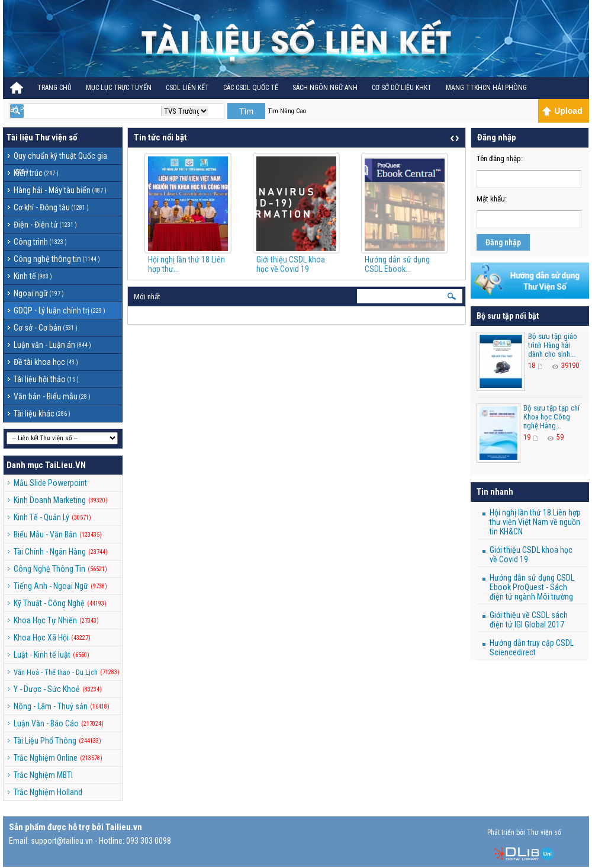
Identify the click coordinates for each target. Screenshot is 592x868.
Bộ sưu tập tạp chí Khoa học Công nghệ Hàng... (551, 417)
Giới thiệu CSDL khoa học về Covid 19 (291, 264)
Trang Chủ (54, 88)
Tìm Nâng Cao (287, 111)
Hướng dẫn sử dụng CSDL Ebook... (397, 264)
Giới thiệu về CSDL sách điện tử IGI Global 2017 (529, 620)
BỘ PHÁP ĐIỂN (31, 110)
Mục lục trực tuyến (119, 88)
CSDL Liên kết (187, 88)
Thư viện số (56, 137)
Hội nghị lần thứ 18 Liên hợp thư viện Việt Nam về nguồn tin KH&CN (535, 522)
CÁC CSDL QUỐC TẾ (251, 88)
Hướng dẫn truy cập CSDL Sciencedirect (532, 648)
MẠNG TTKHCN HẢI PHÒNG (486, 88)
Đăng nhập (503, 242)
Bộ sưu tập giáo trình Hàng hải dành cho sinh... (553, 345)
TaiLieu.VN (65, 465)
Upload (562, 111)
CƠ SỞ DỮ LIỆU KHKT (402, 88)
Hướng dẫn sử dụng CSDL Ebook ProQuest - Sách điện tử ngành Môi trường (532, 587)
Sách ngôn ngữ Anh (325, 88)
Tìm (246, 111)
